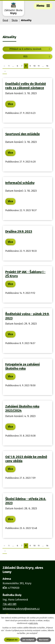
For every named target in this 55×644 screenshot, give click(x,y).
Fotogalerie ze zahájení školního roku (23, 366)
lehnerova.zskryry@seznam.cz (21, 609)
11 (39, 66)
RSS (37, 56)
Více (10, 104)
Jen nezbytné (28, 640)
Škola (15, 20)
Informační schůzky (20, 183)
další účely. (34, 623)
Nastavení (44, 640)
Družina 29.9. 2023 (19, 231)
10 (34, 66)
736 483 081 (10, 604)
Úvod (5, 20)
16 (47, 66)
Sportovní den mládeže (23, 134)
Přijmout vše (12, 640)
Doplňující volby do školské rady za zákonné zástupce (26, 86)
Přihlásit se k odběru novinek (30, 49)
